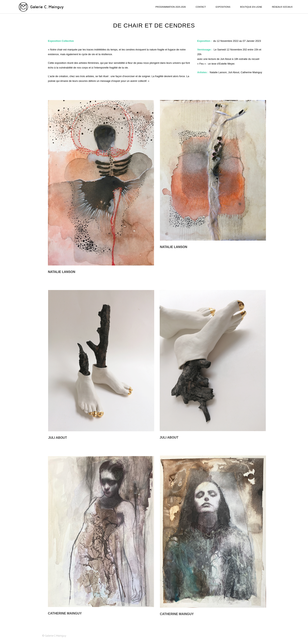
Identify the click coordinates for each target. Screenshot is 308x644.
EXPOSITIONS (223, 7)
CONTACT (201, 7)
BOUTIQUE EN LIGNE (251, 7)
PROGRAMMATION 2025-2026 (170, 7)
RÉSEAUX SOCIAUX (282, 7)
